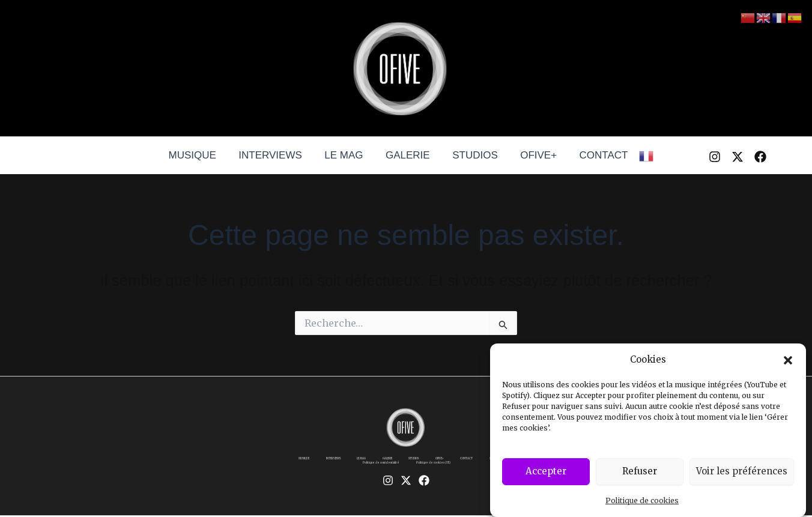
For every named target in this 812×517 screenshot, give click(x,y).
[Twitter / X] (738, 157)
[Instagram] (715, 157)
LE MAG (346, 155)
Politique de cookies (642, 502)
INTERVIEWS (274, 155)
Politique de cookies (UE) (479, 471)
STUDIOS (473, 155)
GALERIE (408, 155)
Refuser (640, 473)
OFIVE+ (534, 155)
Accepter (546, 473)
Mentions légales (326, 471)
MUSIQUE (198, 155)
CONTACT (597, 155)
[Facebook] (760, 157)
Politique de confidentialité (396, 471)
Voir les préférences (742, 473)
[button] (788, 362)
